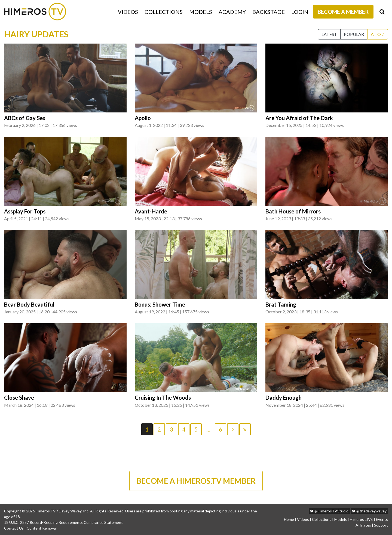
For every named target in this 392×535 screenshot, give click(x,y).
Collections (164, 12)
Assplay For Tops (25, 211)
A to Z (378, 34)
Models (201, 12)
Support (381, 525)
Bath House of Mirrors (293, 211)
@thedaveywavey (369, 511)
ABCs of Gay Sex (25, 118)
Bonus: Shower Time (160, 304)
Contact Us (14, 528)
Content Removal (42, 528)
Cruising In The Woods (163, 398)
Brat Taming (281, 304)
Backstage (269, 12)
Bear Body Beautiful (29, 304)
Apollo (143, 118)
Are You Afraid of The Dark (299, 118)
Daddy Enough (284, 398)
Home (289, 519)
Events (382, 519)
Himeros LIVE (361, 519)
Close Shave (19, 398)
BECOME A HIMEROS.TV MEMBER (196, 481)
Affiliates (363, 525)
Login (300, 12)
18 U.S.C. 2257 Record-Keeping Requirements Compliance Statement (63, 522)
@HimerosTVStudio (329, 511)
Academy (232, 12)
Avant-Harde (151, 211)
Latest (329, 34)
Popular (354, 34)
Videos (128, 12)
